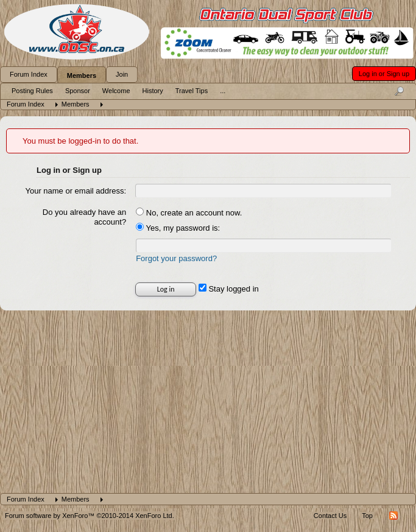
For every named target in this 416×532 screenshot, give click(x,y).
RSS (393, 516)
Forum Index (29, 74)
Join (122, 74)
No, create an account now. (189, 213)
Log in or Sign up (384, 74)
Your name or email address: (76, 191)
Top (367, 516)
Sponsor (78, 91)
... (223, 91)
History (153, 91)
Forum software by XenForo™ (90, 516)
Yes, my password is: (178, 228)
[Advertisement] (208, 402)
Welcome (116, 91)
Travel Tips (192, 91)
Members (82, 75)
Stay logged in (229, 289)
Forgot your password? (176, 258)
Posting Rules (32, 91)
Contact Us (330, 516)
